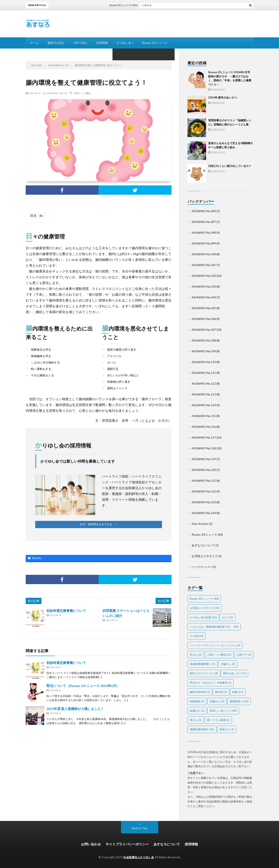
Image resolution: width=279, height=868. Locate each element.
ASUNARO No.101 (204, 265)
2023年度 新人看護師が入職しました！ (75, 709)
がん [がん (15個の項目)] (228, 617)
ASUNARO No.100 (204, 254)
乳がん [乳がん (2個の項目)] (196, 655)
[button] (99, 525)
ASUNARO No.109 (204, 351)
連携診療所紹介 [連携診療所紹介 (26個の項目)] (202, 729)
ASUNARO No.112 (204, 384)
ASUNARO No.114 (57, 93)
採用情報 (102, 43)
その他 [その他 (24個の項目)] (197, 636)
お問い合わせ (91, 844)
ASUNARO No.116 (204, 427)
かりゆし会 (124, 43)
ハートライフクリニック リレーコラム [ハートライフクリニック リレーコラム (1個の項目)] (215, 645)
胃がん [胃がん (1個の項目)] (196, 720)
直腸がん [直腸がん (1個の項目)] (217, 701)
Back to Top (139, 828)
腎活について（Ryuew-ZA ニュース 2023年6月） (83, 686)
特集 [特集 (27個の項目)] (238, 692)
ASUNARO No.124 (204, 513)
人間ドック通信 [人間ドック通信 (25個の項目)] (219, 655)
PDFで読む (81, 43)
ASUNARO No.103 (204, 286)
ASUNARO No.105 (204, 308)
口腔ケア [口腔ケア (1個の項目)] (244, 655)
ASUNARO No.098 (204, 233)
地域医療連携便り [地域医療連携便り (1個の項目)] (202, 664)
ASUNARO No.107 (204, 330)
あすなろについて (203, 545)
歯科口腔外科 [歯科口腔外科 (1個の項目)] (200, 692)
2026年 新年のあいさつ (223, 97)
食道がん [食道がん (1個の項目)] (227, 729)
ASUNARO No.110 (204, 362)
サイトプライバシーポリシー (127, 844)
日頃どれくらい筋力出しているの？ (230, 166)
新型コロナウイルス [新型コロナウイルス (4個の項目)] (204, 673)
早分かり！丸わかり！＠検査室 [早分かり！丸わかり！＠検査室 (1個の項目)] (211, 683)
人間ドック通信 (82, 93)
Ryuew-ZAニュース (155, 43)
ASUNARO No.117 (204, 437)
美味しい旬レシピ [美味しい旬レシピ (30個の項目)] (223, 711)
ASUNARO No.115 (204, 416)
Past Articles (200, 524)
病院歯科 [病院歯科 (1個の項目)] (197, 701)
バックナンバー (202, 567)
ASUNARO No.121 (204, 481)
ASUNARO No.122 (204, 491)
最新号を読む (56, 43)
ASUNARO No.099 (204, 243)
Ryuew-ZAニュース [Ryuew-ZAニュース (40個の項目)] (204, 599)
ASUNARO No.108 (204, 340)
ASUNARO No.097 (204, 222)
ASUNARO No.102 (204, 276)
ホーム (34, 43)
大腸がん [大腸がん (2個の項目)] (228, 664)
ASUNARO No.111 (204, 373)
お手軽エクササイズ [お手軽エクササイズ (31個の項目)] (205, 608)
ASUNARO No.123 (204, 502)
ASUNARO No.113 (204, 394)
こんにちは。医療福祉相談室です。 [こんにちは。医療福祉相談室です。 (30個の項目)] (214, 627)
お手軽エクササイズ (205, 556)
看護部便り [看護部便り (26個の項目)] (239, 701)
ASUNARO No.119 (204, 459)
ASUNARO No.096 (204, 211)
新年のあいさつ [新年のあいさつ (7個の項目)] (234, 673)
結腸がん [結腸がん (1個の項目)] (197, 711)
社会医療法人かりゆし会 (139, 857)
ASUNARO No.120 (204, 470)
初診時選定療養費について (66, 611)
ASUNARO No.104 (204, 297)
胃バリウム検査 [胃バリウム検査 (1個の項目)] (218, 720)
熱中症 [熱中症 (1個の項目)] (221, 692)
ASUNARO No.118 (204, 448)
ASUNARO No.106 (204, 319)
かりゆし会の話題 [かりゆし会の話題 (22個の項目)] (203, 617)
